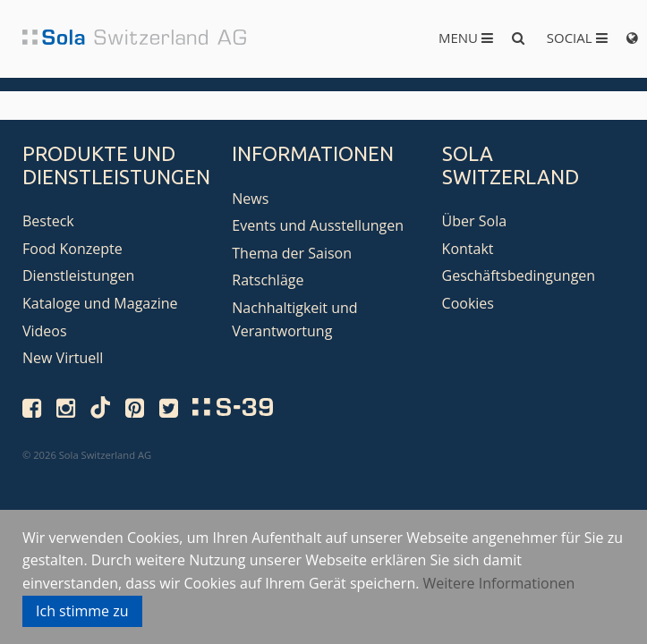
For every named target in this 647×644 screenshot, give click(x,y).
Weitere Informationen (499, 583)
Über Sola (474, 221)
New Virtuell (63, 358)
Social (577, 38)
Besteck (48, 221)
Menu (466, 38)
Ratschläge (268, 280)
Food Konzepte (72, 249)
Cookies (468, 303)
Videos (45, 331)
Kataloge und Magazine (100, 303)
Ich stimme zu (82, 611)
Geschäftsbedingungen (519, 275)
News (250, 199)
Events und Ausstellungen (318, 225)
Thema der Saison (292, 253)
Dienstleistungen (78, 275)
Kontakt (468, 249)
